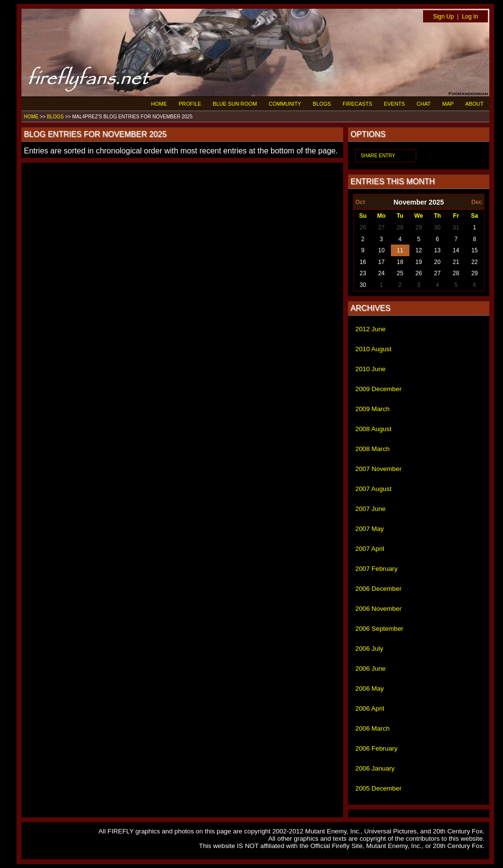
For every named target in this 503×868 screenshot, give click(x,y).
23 (363, 273)
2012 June (370, 329)
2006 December (378, 589)
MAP (448, 104)
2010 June (370, 369)
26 (363, 227)
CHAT (424, 104)
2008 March (372, 449)
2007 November (378, 469)
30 (437, 227)
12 (418, 250)
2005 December (378, 788)
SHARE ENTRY (378, 156)
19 (418, 262)
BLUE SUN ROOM (235, 104)
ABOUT (474, 104)
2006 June (370, 669)
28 (400, 227)
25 (400, 273)
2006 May (370, 689)
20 (437, 262)
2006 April (370, 708)
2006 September (379, 629)
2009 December (378, 389)
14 (456, 250)
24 (381, 273)
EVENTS (395, 104)
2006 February (377, 748)
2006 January (375, 768)
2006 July (369, 649)
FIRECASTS (358, 104)
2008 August (373, 429)
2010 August (373, 349)
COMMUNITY (285, 104)
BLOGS (322, 104)
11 (400, 250)
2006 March (372, 728)
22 (474, 262)
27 (381, 227)
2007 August (373, 489)
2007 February (377, 569)
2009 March (372, 409)
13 (437, 250)
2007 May (370, 529)
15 (474, 250)
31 (456, 227)
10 (381, 250)
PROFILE (190, 104)
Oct (360, 202)
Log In (470, 17)
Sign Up (443, 17)
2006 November (378, 609)
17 (381, 262)
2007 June (370, 509)
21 (456, 262)
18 (400, 262)
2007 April (370, 549)
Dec (477, 202)
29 (418, 227)
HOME (159, 104)
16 (363, 262)
